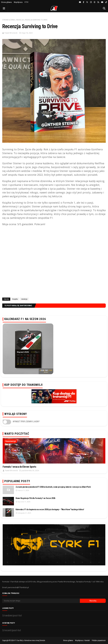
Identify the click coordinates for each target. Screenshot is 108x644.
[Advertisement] (54, 263)
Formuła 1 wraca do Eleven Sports (19, 467)
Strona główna (6, 2)
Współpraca (18, 2)
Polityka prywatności (99, 640)
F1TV (26, 2)
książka (15, 299)
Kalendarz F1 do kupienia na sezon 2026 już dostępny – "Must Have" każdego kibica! (50, 509)
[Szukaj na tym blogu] (41, 601)
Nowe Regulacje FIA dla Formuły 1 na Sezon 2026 (35, 498)
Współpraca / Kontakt (82, 640)
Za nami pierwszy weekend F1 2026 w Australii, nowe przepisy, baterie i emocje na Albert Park (53, 487)
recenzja (20, 20)
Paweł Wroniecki (11, 33)
